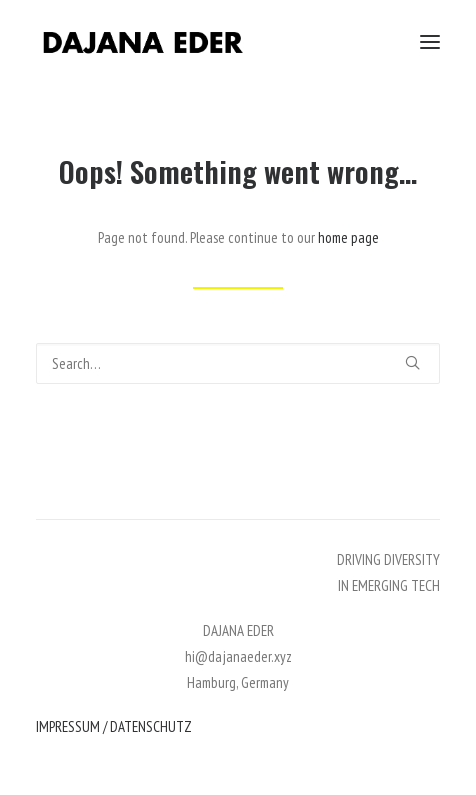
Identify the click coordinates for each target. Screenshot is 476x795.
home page (348, 237)
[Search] (238, 363)
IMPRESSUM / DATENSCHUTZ (114, 726)
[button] (430, 42)
